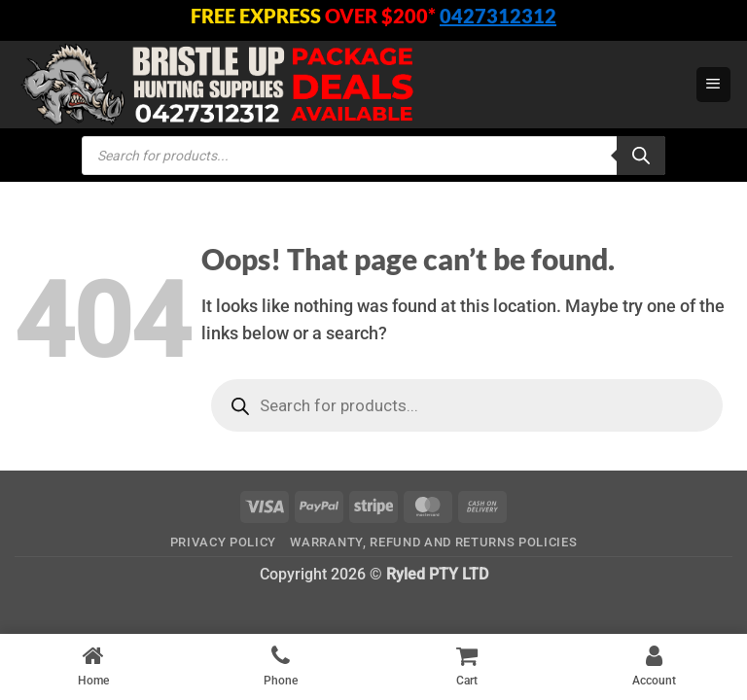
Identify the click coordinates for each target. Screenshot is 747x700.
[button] (713, 85)
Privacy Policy (223, 542)
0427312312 (498, 16)
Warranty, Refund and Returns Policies (433, 542)
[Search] (641, 156)
